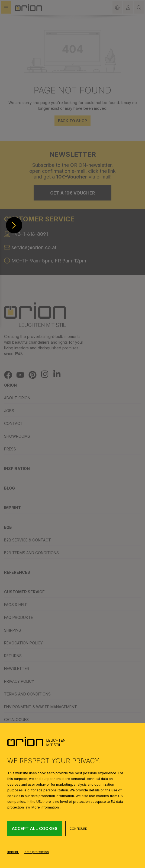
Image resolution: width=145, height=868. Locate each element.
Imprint (13, 852)
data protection (37, 852)
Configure (78, 829)
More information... (46, 807)
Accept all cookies (35, 828)
